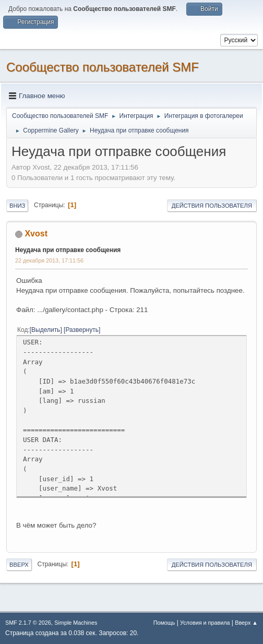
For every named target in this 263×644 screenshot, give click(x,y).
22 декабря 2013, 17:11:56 (49, 260)
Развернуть (82, 330)
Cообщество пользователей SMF (103, 67)
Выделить (46, 330)
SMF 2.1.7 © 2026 (28, 623)
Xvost (36, 234)
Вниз (17, 206)
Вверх (19, 565)
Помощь (164, 623)
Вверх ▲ (246, 623)
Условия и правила (205, 623)
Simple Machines (76, 623)
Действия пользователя (212, 206)
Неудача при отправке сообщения (68, 250)
